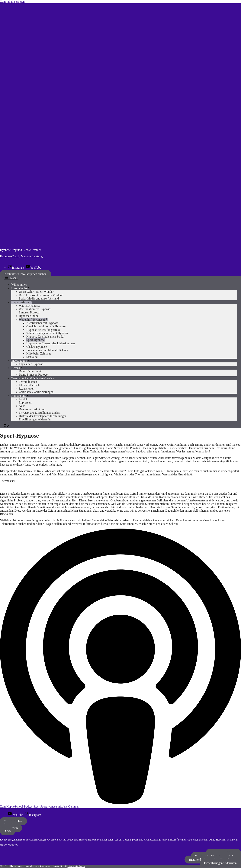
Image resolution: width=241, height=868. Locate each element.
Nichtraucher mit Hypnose (42, 323)
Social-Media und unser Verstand (39, 298)
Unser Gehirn (21, 288)
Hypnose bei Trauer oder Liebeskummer (51, 343)
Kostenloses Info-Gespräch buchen (25, 274)
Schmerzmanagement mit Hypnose (47, 333)
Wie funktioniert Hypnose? (35, 309)
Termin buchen (28, 382)
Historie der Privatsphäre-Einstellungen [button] (43, 416)
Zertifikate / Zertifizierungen (36, 392)
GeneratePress (76, 866)
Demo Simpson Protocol (34, 375)
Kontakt (24, 399)
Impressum (26, 402)
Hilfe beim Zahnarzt (39, 353)
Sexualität (32, 357)
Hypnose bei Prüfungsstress (43, 330)
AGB (22, 406)
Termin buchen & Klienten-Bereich (34, 378)
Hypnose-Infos (22, 302)
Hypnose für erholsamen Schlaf (45, 337)
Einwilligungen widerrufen (220, 863)
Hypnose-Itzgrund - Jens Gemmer (20, 250)
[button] (7, 426)
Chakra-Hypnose (37, 347)
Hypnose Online (29, 316)
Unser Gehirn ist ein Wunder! (37, 292)
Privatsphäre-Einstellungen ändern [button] (40, 413)
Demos (17, 368)
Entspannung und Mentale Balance (47, 350)
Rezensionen (27, 389)
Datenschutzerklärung (32, 409)
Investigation (21, 361)
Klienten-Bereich (29, 385)
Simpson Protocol (30, 312)
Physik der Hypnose (31, 364)
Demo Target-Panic (31, 371)
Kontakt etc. (20, 396)
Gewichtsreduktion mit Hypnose (46, 326)
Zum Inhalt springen (12, 2)
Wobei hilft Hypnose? (34, 320)
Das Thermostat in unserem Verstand (41, 295)
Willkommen (19, 285)
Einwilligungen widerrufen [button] (35, 419)
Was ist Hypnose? (30, 306)
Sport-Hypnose (35, 340)
